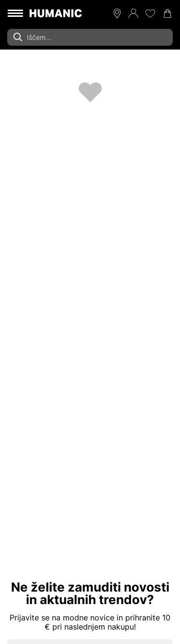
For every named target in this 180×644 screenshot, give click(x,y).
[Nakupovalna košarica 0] (168, 13)
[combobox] (90, 37)
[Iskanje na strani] (90, 37)
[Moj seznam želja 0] (150, 13)
